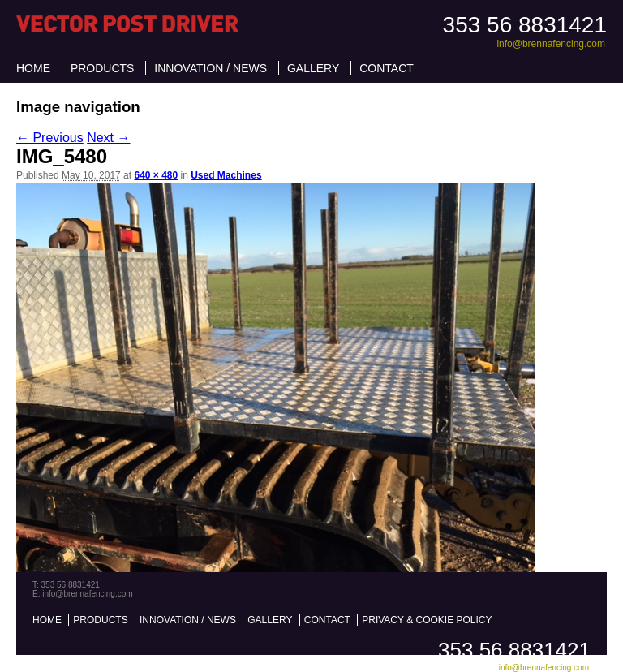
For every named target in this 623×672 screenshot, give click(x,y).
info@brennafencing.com (551, 44)
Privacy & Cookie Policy (427, 620)
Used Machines (226, 175)
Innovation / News (211, 68)
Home (33, 68)
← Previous (50, 138)
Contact (387, 68)
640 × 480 (156, 175)
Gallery (313, 68)
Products (103, 68)
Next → (108, 138)
